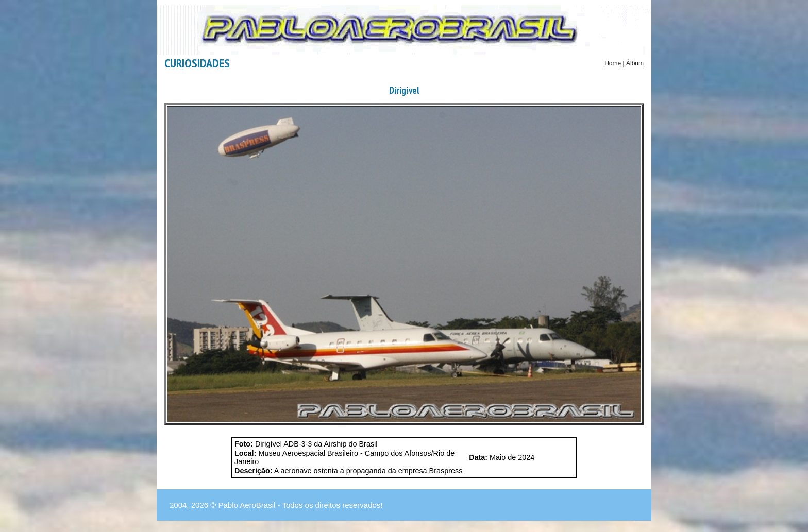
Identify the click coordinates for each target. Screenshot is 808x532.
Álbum (635, 63)
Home (613, 63)
